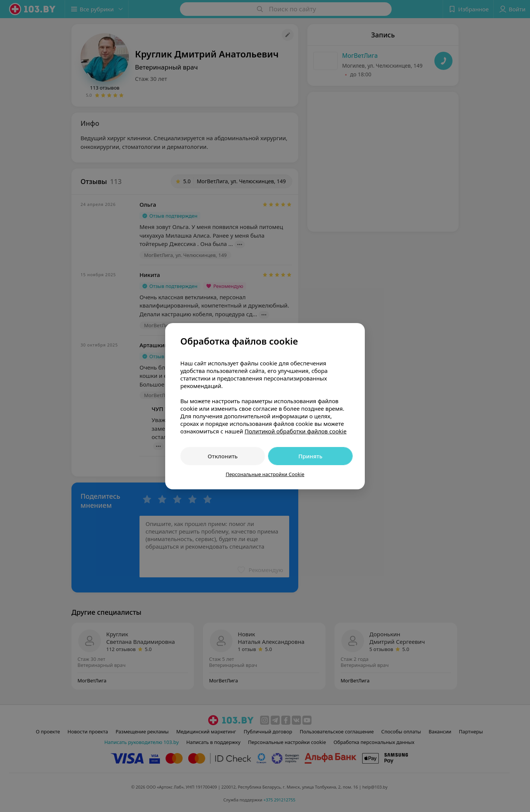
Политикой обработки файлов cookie (296, 431)
